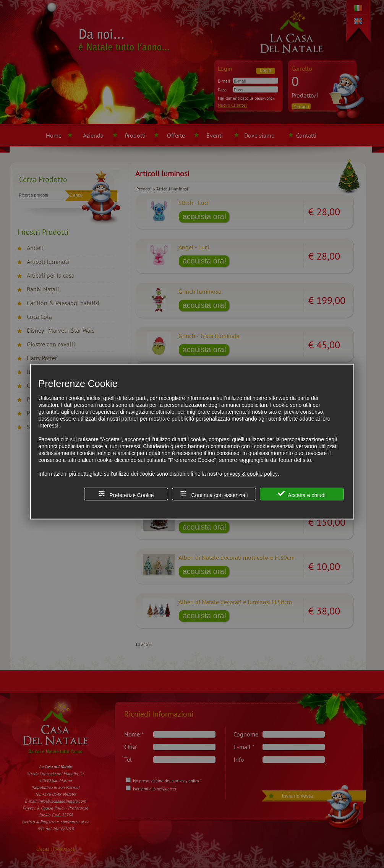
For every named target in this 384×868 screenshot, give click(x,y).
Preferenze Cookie (126, 494)
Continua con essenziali (214, 494)
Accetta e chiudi (302, 494)
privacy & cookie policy (251, 474)
